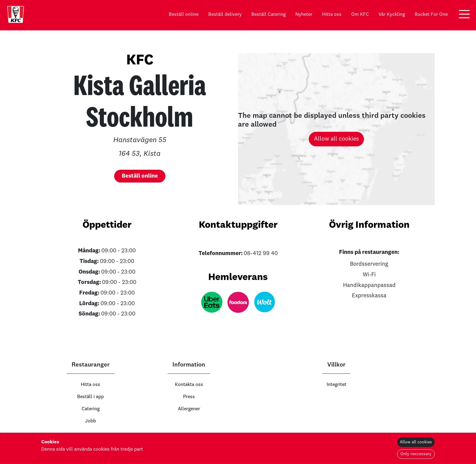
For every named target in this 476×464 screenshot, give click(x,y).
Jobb (90, 421)
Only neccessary (416, 454)
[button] (464, 14)
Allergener (189, 409)
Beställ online (184, 15)
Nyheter (304, 15)
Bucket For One (431, 15)
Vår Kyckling (392, 15)
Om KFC (360, 15)
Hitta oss (332, 15)
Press (189, 397)
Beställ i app (90, 397)
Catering (91, 409)
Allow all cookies (336, 139)
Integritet (337, 385)
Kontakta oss (189, 385)
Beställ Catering (269, 15)
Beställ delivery (225, 15)
